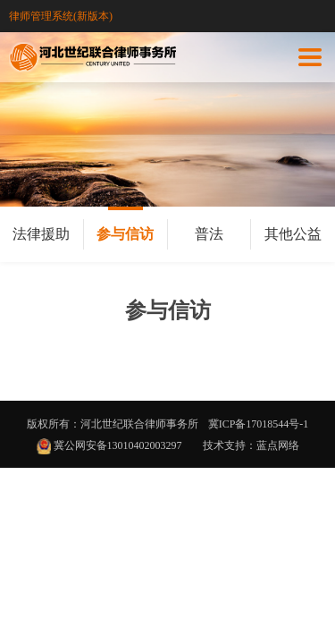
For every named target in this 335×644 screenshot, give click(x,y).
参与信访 (125, 234)
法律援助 (41, 234)
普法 (209, 234)
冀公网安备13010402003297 (117, 445)
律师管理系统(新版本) (61, 16)
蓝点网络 (278, 445)
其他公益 (293, 234)
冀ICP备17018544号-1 (259, 424)
